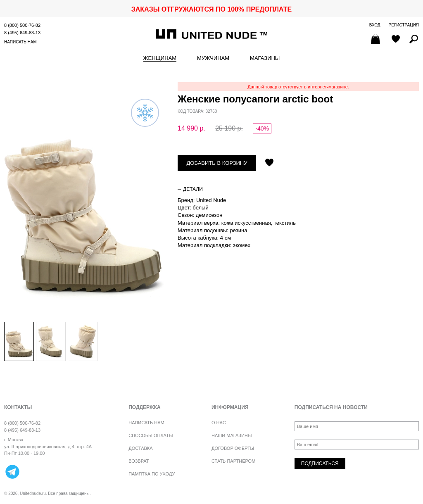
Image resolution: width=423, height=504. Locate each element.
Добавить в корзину (217, 163)
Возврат (139, 461)
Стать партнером (233, 461)
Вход (375, 25)
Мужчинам (213, 58)
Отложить (269, 163)
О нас (219, 423)
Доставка (140, 448)
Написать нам (20, 42)
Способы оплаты (151, 435)
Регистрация (404, 25)
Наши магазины (232, 435)
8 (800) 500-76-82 (22, 25)
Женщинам (160, 58)
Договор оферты (233, 448)
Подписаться (320, 464)
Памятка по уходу (152, 474)
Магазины (265, 58)
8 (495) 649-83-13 (22, 33)
